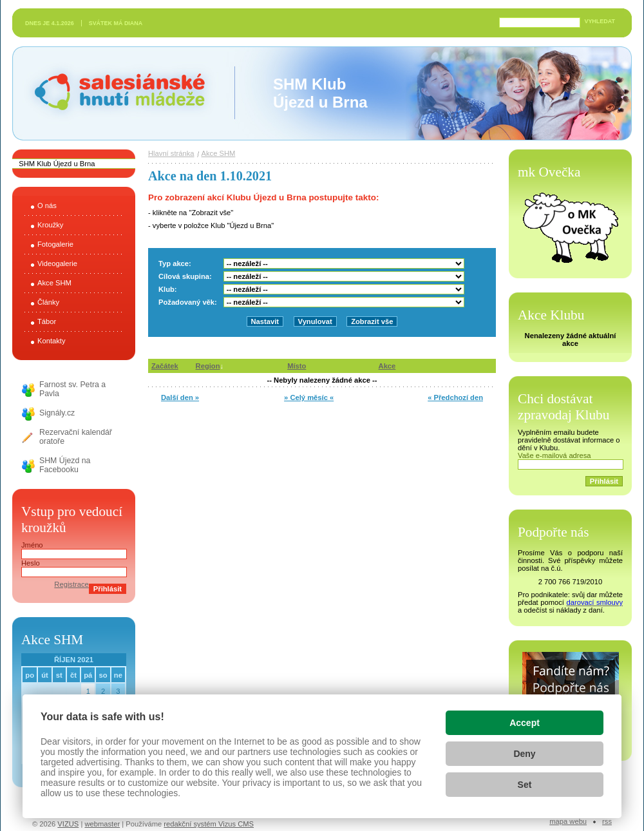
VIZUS (68, 824)
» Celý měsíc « (309, 397)
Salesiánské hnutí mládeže (113, 93)
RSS (607, 821)
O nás (47, 205)
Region (208, 366)
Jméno (32, 545)
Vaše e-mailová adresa (554, 455)
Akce (387, 366)
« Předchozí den (455, 397)
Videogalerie (57, 263)
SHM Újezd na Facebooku (65, 465)
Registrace (71, 584)
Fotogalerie (55, 244)
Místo (297, 366)
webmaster (102, 824)
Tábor (47, 321)
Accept (525, 723)
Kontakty (52, 341)
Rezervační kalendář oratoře (76, 437)
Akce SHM (54, 283)
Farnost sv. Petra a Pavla (72, 389)
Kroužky (50, 225)
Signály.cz (57, 413)
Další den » (180, 397)
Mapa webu (568, 821)
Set (525, 785)
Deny (524, 754)
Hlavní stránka (171, 153)
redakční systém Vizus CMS (209, 824)
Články (48, 302)
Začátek (165, 366)
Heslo (31, 563)
